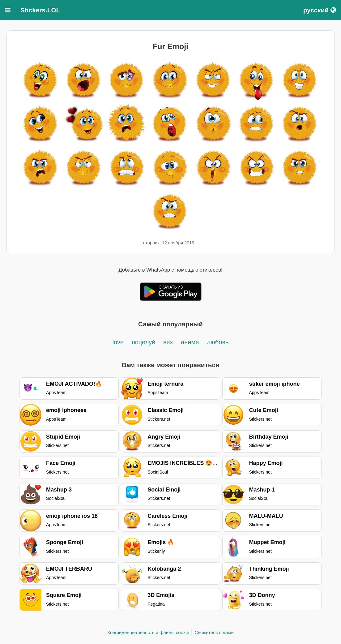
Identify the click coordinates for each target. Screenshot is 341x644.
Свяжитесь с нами (214, 632)
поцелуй (143, 342)
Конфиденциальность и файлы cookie (148, 632)
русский (320, 10)
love (118, 342)
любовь (218, 342)
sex (168, 342)
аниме (190, 342)
